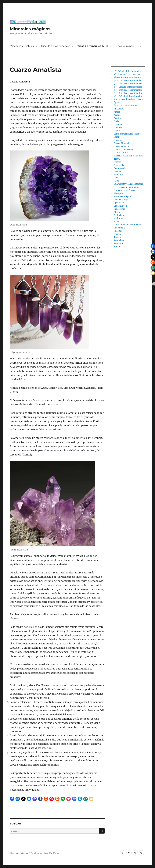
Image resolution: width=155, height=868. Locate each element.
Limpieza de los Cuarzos (125, 190)
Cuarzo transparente (123, 150)
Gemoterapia (120, 168)
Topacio (118, 237)
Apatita (117, 115)
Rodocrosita (120, 228)
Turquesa (118, 243)
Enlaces (117, 162)
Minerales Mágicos (123, 196)
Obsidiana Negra (122, 200)
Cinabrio (118, 128)
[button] (12, 799)
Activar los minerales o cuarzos (129, 99)
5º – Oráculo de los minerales (128, 84)
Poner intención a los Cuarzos (128, 225)
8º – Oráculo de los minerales (128, 93)
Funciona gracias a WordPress (45, 853)
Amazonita (119, 109)
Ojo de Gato (119, 203)
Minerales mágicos (30, 29)
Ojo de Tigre (119, 209)
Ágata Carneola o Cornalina (127, 106)
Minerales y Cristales (22, 46)
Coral (116, 137)
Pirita (116, 222)
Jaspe (116, 181)
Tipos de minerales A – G (93, 46)
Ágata (116, 103)
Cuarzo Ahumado (122, 143)
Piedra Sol (118, 218)
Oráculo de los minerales (56, 46)
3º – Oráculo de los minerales (128, 77)
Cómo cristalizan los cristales (128, 134)
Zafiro (117, 247)
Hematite (118, 175)
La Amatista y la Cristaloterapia (128, 184)
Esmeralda (119, 165)
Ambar (117, 112)
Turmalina (119, 240)
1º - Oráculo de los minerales (127, 71)
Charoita (118, 124)
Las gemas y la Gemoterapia (127, 187)
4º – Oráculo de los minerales (128, 81)
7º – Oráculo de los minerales (128, 90)
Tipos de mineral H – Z (129, 46)
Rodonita (118, 231)
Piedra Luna (119, 215)
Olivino (117, 212)
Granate (118, 171)
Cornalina (118, 140)
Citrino (117, 131)
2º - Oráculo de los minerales (128, 74)
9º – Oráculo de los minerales (128, 96)
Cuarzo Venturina (122, 153)
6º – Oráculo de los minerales (128, 87)
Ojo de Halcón (120, 206)
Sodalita (118, 234)
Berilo (117, 121)
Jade (116, 178)
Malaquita (118, 193)
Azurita (117, 118)
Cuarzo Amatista (122, 146)
